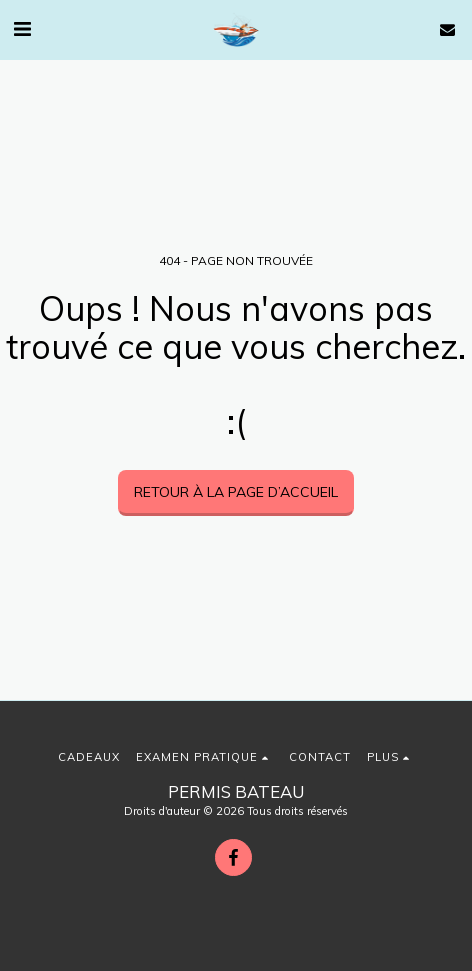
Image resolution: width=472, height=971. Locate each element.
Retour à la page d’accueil (236, 492)
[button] (22, 28)
